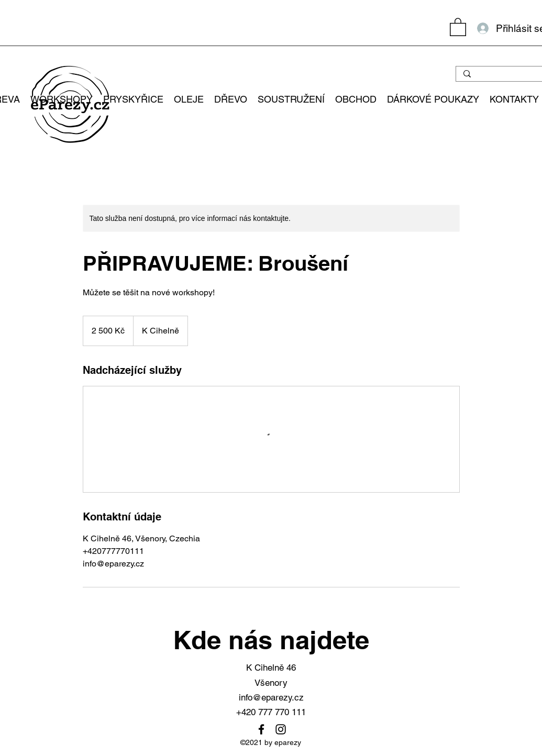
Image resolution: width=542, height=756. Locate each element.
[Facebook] (261, 729)
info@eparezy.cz (271, 697)
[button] (458, 26)
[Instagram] (281, 729)
